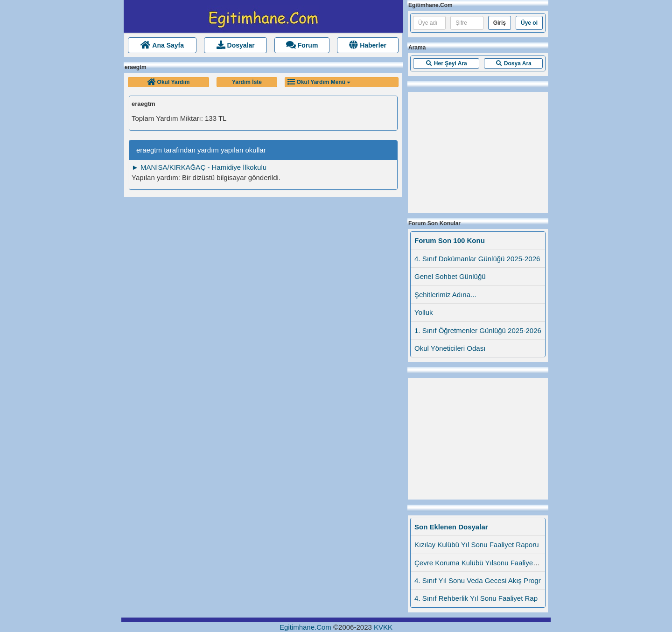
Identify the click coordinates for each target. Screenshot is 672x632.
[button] (168, 82)
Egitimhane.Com (305, 627)
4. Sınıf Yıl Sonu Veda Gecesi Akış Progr (478, 580)
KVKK (383, 627)
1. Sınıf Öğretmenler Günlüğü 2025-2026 (478, 330)
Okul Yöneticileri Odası (450, 348)
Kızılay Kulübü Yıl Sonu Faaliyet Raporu (477, 545)
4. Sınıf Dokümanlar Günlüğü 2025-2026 (477, 259)
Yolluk (423, 312)
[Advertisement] (478, 150)
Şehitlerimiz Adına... (445, 295)
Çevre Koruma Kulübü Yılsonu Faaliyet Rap (482, 563)
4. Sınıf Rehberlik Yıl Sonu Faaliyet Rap (476, 598)
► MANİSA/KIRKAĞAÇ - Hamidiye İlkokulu (199, 167)
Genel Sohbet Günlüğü (450, 276)
